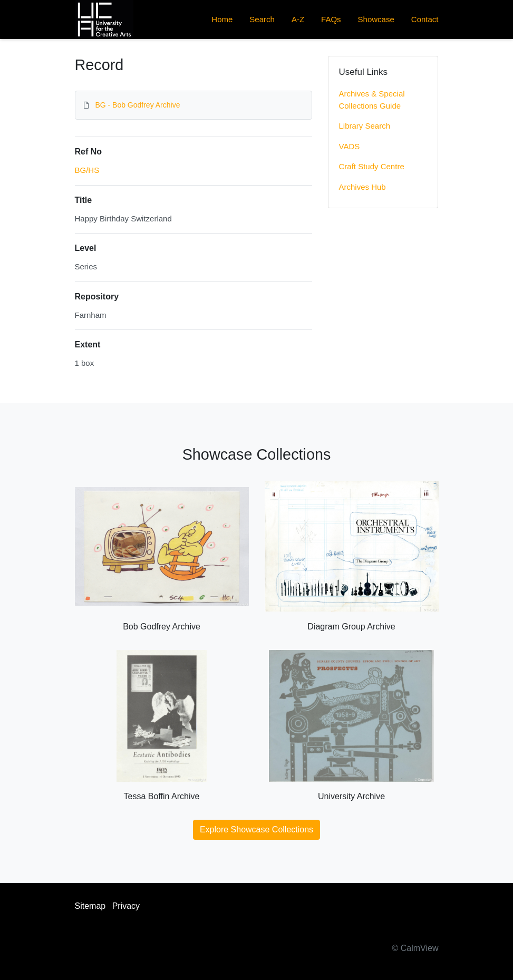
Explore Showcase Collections (256, 829)
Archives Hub (362, 187)
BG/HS (87, 170)
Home (222, 19)
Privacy (126, 906)
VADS (350, 146)
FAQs (331, 19)
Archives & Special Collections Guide (372, 100)
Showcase (376, 19)
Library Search (365, 126)
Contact (425, 19)
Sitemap (90, 906)
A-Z (298, 19)
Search (262, 19)
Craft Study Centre (372, 166)
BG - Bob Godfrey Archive (137, 105)
